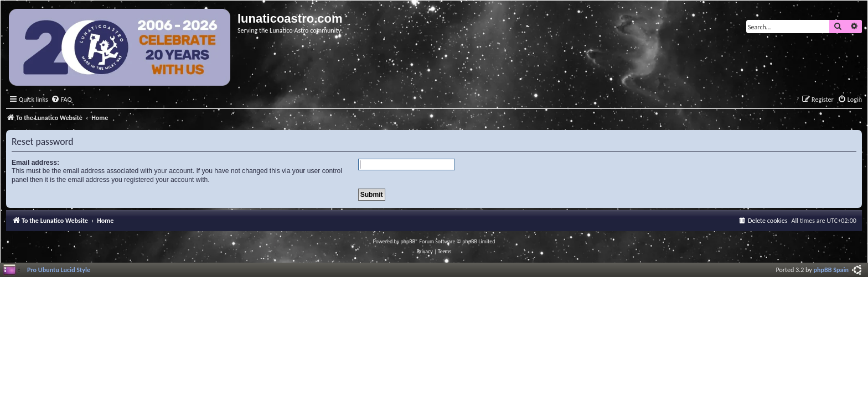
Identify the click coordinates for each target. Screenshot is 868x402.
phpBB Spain (831, 270)
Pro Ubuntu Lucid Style (59, 270)
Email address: (35, 163)
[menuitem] (61, 100)
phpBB (408, 241)
